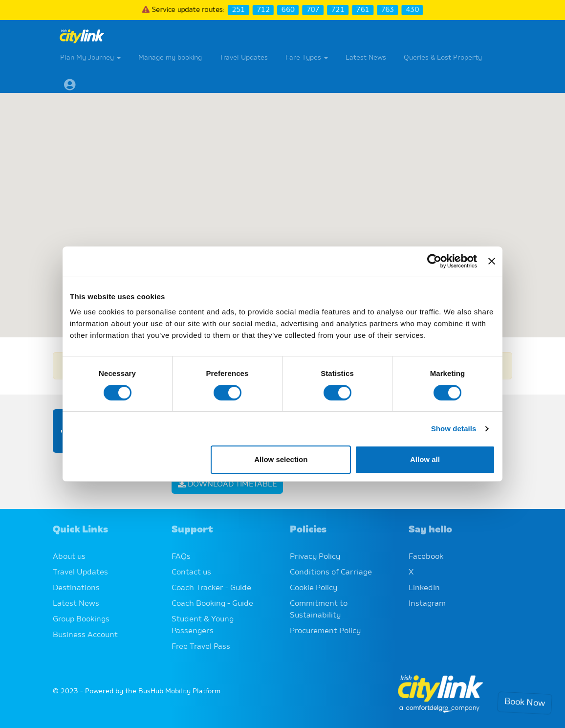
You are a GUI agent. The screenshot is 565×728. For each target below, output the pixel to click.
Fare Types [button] (307, 58)
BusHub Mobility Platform (179, 691)
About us (69, 557)
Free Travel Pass (201, 647)
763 (389, 10)
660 (288, 10)
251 (238, 10)
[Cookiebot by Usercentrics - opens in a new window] (434, 261)
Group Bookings (81, 619)
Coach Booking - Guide (212, 604)
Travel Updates (244, 58)
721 (338, 10)
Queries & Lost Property (443, 58)
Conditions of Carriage (331, 573)
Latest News (366, 58)
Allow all (425, 459)
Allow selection (281, 459)
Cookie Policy (314, 588)
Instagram (427, 604)
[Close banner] (492, 261)
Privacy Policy (315, 557)
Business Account (85, 635)
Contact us (191, 573)
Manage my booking (170, 58)
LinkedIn (424, 588)
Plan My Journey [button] (90, 58)
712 (263, 10)
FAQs (181, 557)
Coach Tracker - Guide (211, 588)
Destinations (76, 588)
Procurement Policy (325, 631)
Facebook (426, 557)
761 (363, 10)
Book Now (525, 703)
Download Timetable (227, 485)
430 (414, 10)
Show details (454, 429)
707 (313, 10)
